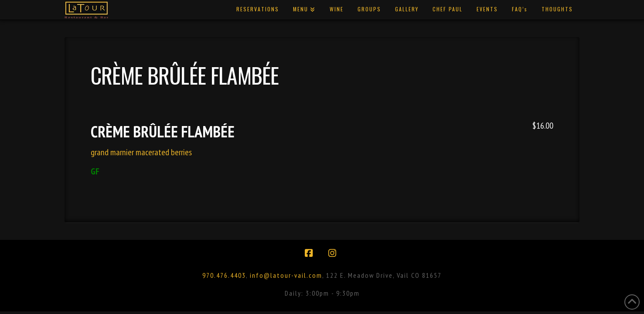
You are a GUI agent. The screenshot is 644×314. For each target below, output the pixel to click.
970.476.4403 (224, 275)
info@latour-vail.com (286, 275)
